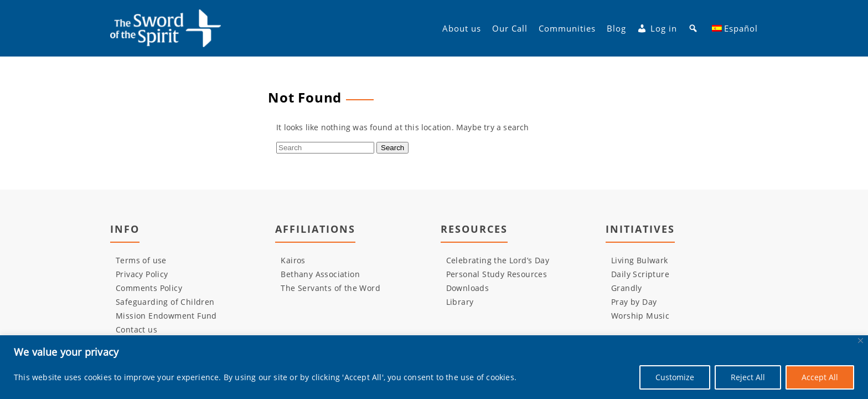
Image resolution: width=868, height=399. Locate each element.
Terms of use (141, 260)
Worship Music (640, 316)
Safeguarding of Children (165, 302)
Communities (567, 28)
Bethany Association (320, 274)
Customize (675, 377)
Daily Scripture (640, 274)
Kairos (293, 260)
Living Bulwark (640, 260)
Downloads (468, 288)
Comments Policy (149, 288)
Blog (616, 28)
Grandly (627, 288)
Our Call (510, 28)
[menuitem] (735, 28)
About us (462, 28)
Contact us (136, 329)
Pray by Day (634, 302)
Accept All (820, 377)
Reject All (748, 377)
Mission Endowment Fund (166, 316)
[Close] (861, 341)
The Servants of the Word (330, 288)
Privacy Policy (142, 274)
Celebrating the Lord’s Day (498, 260)
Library (460, 302)
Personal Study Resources (497, 274)
